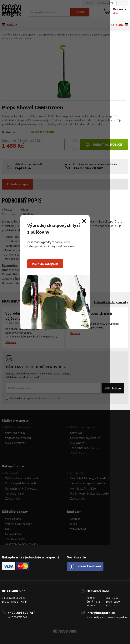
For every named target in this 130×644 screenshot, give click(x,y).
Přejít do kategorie (55, 314)
